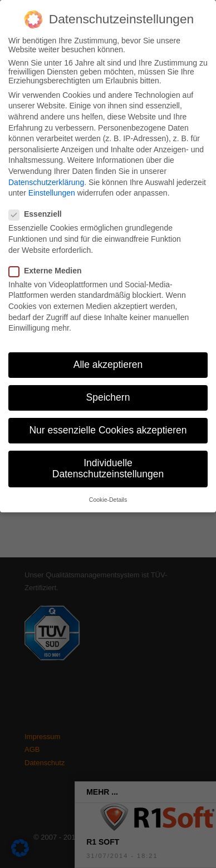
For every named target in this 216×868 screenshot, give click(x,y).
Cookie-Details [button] (108, 493)
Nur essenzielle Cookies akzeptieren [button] (108, 423)
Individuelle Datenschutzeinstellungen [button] (108, 462)
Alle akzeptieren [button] (108, 358)
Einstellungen (52, 186)
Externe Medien (50, 264)
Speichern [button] (108, 391)
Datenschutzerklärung (46, 175)
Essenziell (40, 207)
